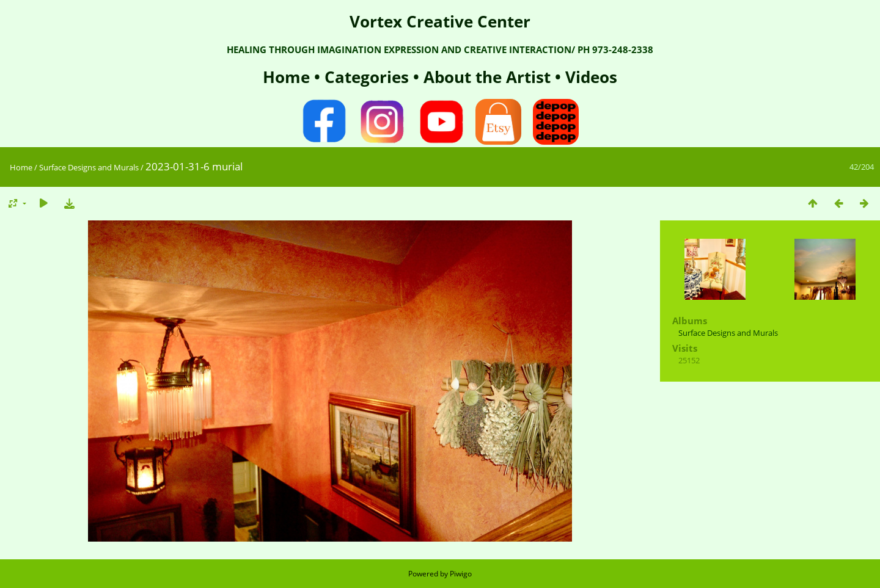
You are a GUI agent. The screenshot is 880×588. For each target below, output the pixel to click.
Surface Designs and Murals (89, 167)
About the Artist (487, 77)
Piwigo (461, 574)
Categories (369, 77)
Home (288, 77)
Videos (589, 77)
